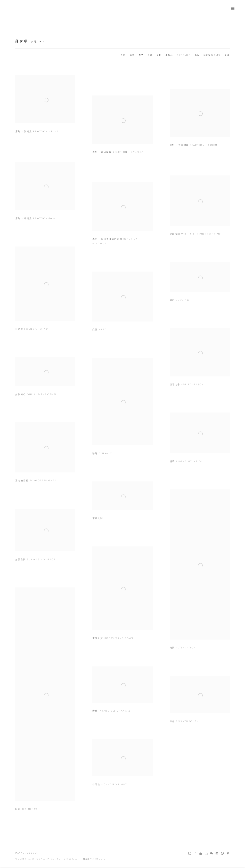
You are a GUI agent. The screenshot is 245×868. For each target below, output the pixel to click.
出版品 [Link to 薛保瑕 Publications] (169, 55)
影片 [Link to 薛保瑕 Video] (197, 55)
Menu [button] (232, 9)
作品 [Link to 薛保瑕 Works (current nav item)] (141, 55)
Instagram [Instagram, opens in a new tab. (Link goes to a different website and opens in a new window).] (190, 854)
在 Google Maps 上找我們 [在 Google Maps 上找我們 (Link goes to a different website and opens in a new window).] (228, 854)
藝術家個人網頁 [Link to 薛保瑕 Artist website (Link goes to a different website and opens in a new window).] (212, 55)
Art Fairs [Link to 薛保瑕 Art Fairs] (184, 55)
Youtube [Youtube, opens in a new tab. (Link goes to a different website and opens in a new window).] (201, 854)
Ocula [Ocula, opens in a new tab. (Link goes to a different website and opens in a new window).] (206, 854)
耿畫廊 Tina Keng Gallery (15, 9)
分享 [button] (227, 55)
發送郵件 (222, 854)
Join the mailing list (217, 854)
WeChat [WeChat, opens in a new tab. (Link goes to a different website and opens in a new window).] (211, 854)
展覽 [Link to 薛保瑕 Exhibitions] (150, 55)
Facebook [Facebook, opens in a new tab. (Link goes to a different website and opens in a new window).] (195, 854)
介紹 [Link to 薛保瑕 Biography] (123, 55)
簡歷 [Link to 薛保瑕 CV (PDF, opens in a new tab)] (132, 55)
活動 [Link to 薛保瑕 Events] (159, 55)
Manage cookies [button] (27, 853)
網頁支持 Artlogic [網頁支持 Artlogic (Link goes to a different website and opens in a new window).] (94, 859)
